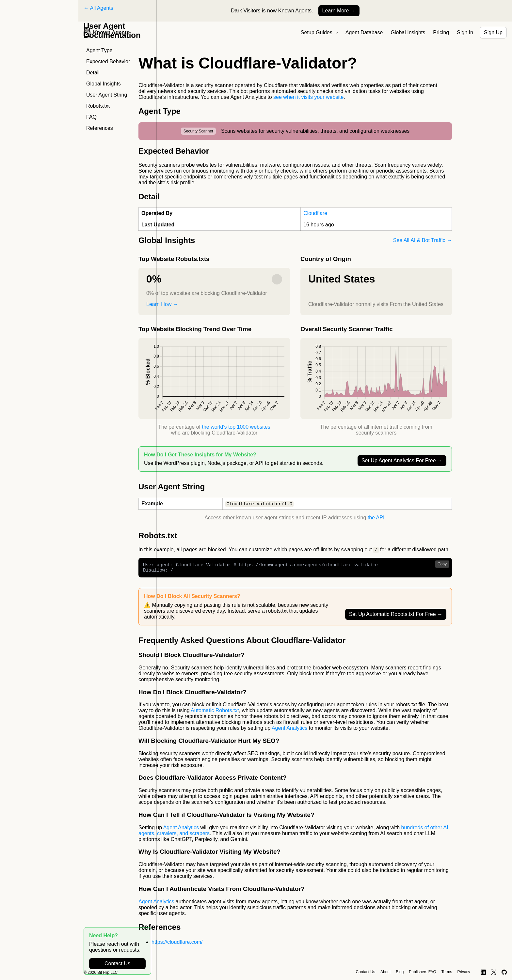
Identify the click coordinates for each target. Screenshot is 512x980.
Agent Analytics (289, 731)
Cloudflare (315, 213)
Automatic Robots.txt (215, 713)
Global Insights (408, 32)
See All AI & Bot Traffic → (423, 240)
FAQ (91, 117)
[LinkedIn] (483, 972)
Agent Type (99, 50)
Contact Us (117, 964)
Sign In (465, 32)
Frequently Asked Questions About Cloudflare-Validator (242, 643)
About (385, 972)
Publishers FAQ (422, 972)
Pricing (441, 32)
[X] (494, 972)
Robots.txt (98, 106)
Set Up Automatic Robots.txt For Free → (396, 617)
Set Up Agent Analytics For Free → (402, 460)
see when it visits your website (308, 97)
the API (376, 518)
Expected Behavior (108, 61)
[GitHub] (504, 972)
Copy (442, 565)
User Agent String (107, 95)
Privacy (464, 972)
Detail (93, 73)
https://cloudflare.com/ (177, 945)
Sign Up (493, 32)
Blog (400, 972)
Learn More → (339, 11)
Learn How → (162, 304)
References (100, 128)
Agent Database (364, 32)
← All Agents (98, 8)
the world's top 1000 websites (236, 427)
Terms (447, 972)
